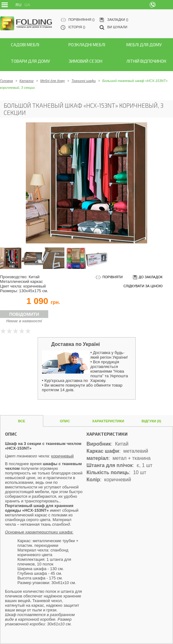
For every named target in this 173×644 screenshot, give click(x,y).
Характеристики (108, 421)
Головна (6, 81)
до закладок (147, 277)
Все (22, 421)
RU (19, 5)
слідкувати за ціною (143, 286)
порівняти (109, 277)
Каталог (27, 81)
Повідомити (24, 314)
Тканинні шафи (84, 81)
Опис (65, 421)
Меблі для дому (52, 81)
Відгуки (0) (151, 421)
